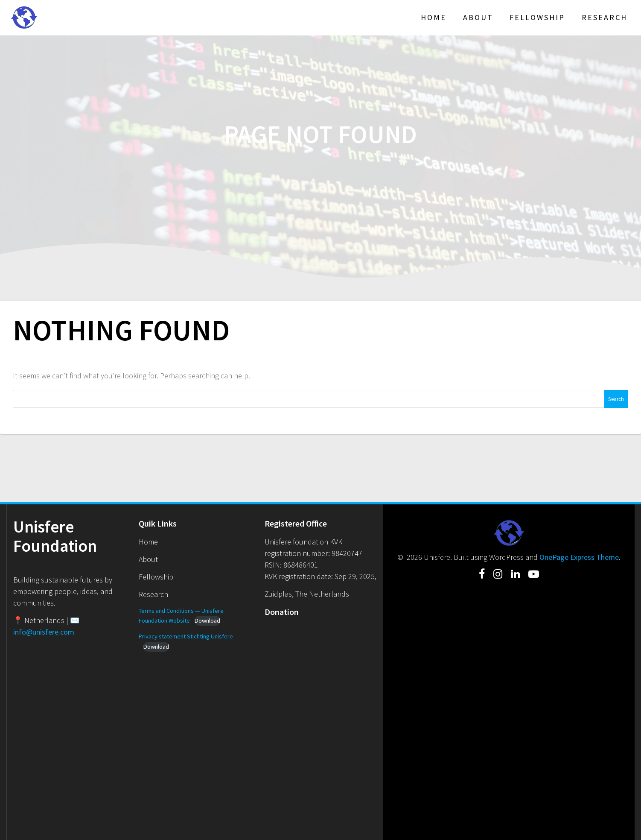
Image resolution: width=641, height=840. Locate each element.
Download (207, 620)
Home (434, 17)
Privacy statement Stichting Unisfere (186, 636)
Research (605, 17)
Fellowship (537, 17)
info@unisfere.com (44, 632)
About (478, 17)
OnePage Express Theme (579, 557)
